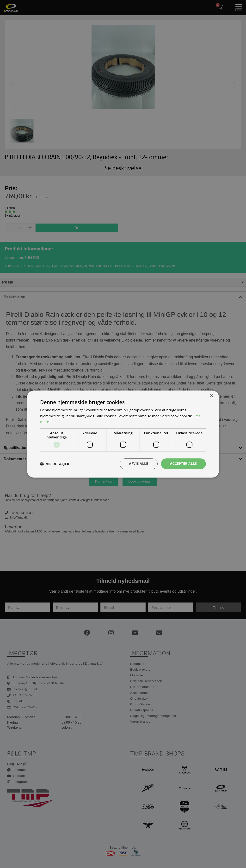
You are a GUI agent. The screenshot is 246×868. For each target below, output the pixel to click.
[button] (55, 464)
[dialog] (123, 434)
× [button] (211, 396)
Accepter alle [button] (183, 464)
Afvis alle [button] (139, 464)
